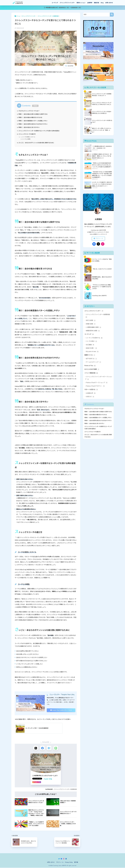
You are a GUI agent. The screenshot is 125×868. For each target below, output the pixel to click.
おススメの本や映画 (92, 370)
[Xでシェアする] (35, 748)
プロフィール (98, 239)
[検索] (112, 15)
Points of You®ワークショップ (97, 383)
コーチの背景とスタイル (29, 137)
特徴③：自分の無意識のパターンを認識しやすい (33, 121)
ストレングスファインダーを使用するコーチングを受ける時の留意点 (39, 131)
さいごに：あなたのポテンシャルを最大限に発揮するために (36, 143)
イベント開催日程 (91, 373)
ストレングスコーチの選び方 (27, 134)
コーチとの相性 (26, 139)
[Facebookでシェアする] (42, 748)
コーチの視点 (92, 342)
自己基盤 (90, 345)
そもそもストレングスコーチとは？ (29, 111)
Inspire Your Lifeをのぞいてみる (61, 710)
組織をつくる (90, 355)
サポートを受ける (91, 390)
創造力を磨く (92, 348)
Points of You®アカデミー (96, 386)
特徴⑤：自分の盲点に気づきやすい (29, 127)
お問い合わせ (109, 3)
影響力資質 (91, 324)
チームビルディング (94, 362)
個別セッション (81, 3)
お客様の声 (91, 394)
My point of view (92, 352)
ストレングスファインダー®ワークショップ (99, 378)
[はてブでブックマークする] (49, 748)
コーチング (55, 3)
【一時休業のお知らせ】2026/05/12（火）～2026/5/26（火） (62, 8)
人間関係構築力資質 (94, 328)
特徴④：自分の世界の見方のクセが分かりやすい (33, 124)
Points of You (90, 366)
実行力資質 (91, 321)
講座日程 (96, 3)
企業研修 (90, 3)
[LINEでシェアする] (56, 748)
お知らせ (90, 397)
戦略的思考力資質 (93, 331)
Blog (102, 3)
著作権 (76, 863)
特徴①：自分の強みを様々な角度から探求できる (33, 114)
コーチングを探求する (94, 338)
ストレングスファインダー (67, 3)
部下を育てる (92, 359)
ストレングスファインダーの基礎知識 (65, 790)
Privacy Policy (69, 863)
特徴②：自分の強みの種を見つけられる (30, 117)
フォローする (48, 779)
